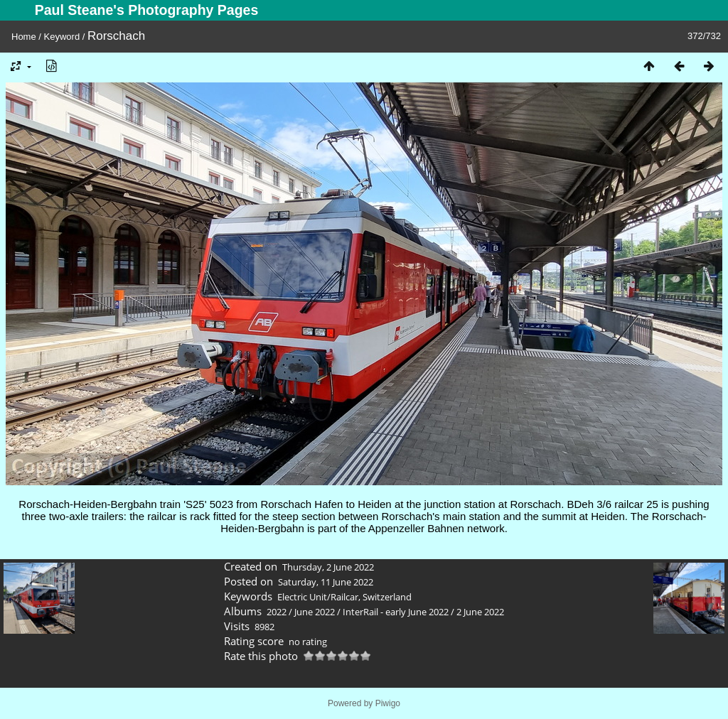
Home (24, 37)
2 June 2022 (480, 612)
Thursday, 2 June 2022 (328, 567)
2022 (277, 612)
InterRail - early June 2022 (396, 612)
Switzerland (387, 597)
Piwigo (388, 703)
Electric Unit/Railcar (318, 597)
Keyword (62, 37)
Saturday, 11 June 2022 (326, 582)
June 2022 (315, 612)
